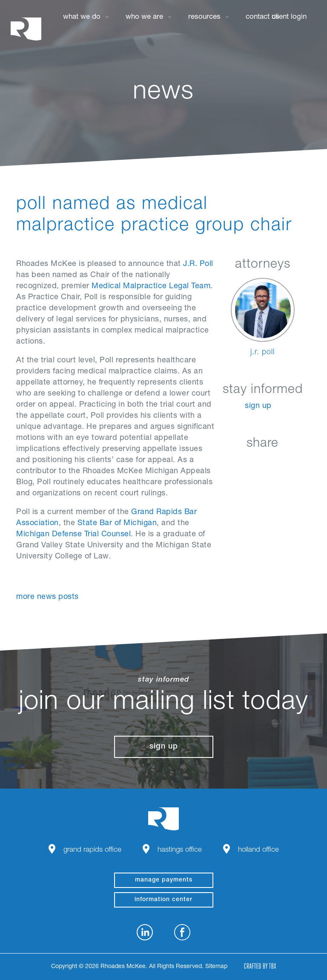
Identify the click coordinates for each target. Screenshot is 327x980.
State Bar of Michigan (117, 523)
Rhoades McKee (26, 29)
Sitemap (216, 967)
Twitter (264, 464)
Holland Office (258, 850)
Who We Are (144, 17)
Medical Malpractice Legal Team (151, 286)
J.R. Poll (198, 264)
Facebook (242, 464)
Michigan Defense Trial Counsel (73, 535)
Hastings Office (180, 850)
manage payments (164, 880)
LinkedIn (221, 464)
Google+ (285, 464)
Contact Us (262, 17)
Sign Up (258, 406)
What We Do (82, 17)
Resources (204, 17)
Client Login (289, 17)
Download (306, 464)
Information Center (163, 900)
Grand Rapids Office (92, 850)
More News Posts (47, 597)
